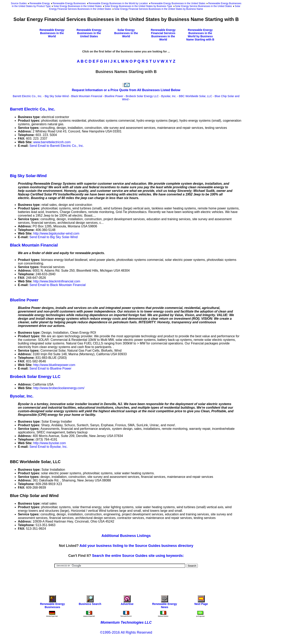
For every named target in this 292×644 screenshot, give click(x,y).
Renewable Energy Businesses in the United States (178, 3)
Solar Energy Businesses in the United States (77, 6)
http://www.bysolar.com (50, 443)
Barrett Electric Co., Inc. (27, 96)
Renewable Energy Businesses (69, 3)
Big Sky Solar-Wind (57, 96)
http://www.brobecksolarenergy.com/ (59, 388)
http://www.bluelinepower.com (54, 365)
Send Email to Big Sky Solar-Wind (54, 237)
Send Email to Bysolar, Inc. (49, 447)
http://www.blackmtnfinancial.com (57, 281)
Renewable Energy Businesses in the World (52, 33)
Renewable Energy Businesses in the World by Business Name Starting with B (200, 35)
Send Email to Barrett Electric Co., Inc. (57, 146)
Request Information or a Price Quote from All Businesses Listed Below (126, 90)
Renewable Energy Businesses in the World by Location (118, 3)
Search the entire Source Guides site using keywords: (138, 556)
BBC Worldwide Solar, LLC (195, 96)
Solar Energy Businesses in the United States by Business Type (138, 6)
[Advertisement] (82, 160)
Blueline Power (114, 96)
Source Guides (19, 3)
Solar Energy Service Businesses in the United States (203, 6)
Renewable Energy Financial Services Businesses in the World (163, 35)
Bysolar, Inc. (169, 96)
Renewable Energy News (165, 603)
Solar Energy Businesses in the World (126, 33)
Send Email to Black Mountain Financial (58, 285)
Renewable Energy (40, 3)
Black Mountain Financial (87, 96)
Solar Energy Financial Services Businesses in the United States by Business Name (159, 9)
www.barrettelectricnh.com (52, 142)
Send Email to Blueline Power (50, 368)
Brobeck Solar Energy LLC (142, 96)
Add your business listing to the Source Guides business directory (136, 546)
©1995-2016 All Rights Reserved (126, 632)
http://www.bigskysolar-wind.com (56, 233)
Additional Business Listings (126, 536)
